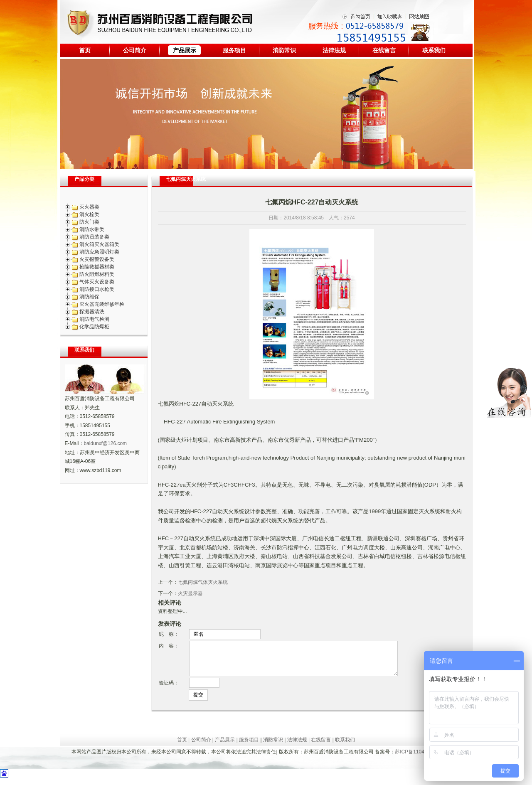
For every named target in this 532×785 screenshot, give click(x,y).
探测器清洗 (92, 312)
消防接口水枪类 (97, 289)
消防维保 (89, 297)
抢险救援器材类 (97, 267)
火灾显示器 (190, 593)
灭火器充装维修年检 (102, 304)
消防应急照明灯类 (99, 252)
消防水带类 (92, 229)
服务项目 (234, 50)
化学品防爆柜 (94, 327)
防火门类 (89, 222)
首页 (85, 50)
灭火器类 (89, 207)
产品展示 (185, 50)
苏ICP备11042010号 (417, 758)
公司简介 (135, 50)
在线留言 (384, 50)
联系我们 (434, 50)
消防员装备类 (94, 237)
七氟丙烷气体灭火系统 (203, 582)
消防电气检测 (94, 319)
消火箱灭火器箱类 (99, 244)
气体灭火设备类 (97, 282)
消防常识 (284, 50)
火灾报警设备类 (97, 259)
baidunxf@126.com (106, 443)
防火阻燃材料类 (97, 274)
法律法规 (334, 50)
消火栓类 (89, 214)
